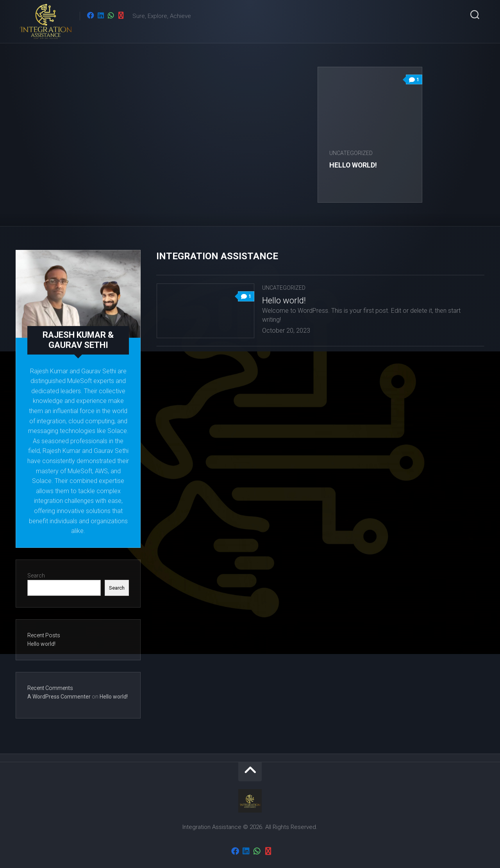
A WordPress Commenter (59, 697)
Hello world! (354, 165)
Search (36, 576)
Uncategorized (351, 153)
